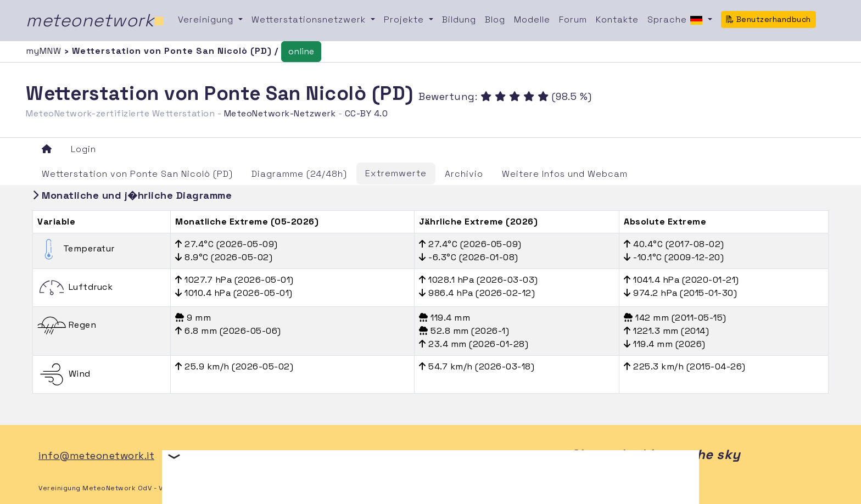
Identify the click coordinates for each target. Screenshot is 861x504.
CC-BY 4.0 (367, 113)
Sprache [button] (677, 20)
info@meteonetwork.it (96, 455)
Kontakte (617, 19)
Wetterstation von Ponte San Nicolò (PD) (137, 174)
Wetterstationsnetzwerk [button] (310, 19)
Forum (573, 19)
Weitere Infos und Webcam (565, 174)
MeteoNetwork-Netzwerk (280, 113)
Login (83, 149)
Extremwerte (396, 173)
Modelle (532, 19)
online (301, 51)
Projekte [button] (405, 19)
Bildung (459, 19)
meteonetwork (95, 20)
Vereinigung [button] (207, 19)
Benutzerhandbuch (768, 19)
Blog (495, 19)
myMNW (45, 51)
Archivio (464, 174)
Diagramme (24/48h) (299, 174)
